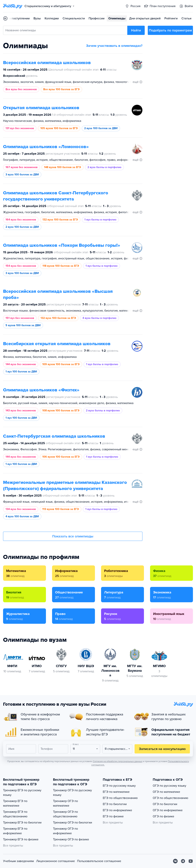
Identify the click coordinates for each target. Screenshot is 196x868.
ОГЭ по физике (163, 816)
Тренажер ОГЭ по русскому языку (72, 793)
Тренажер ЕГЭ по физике (21, 839)
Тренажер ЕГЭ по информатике (15, 831)
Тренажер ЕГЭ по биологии (22, 823)
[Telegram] (183, 861)
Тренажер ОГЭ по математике (65, 803)
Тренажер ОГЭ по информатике (65, 831)
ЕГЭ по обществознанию (120, 798)
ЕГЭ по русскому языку (119, 786)
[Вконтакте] (175, 861)
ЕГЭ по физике (113, 816)
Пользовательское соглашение (99, 861)
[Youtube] (191, 861)
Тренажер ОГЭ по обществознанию (65, 814)
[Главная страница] (13, 6)
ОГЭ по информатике (168, 810)
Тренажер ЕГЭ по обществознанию (15, 814)
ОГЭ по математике (166, 792)
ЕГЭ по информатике (117, 810)
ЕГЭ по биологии (115, 804)
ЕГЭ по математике (116, 792)
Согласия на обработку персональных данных (118, 761)
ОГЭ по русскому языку (169, 786)
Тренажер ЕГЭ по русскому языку (22, 793)
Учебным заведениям (18, 861)
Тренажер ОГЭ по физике (71, 839)
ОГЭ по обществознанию (170, 798)
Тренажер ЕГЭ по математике (15, 803)
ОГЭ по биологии (165, 804)
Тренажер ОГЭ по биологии (73, 823)
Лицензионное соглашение (56, 861)
